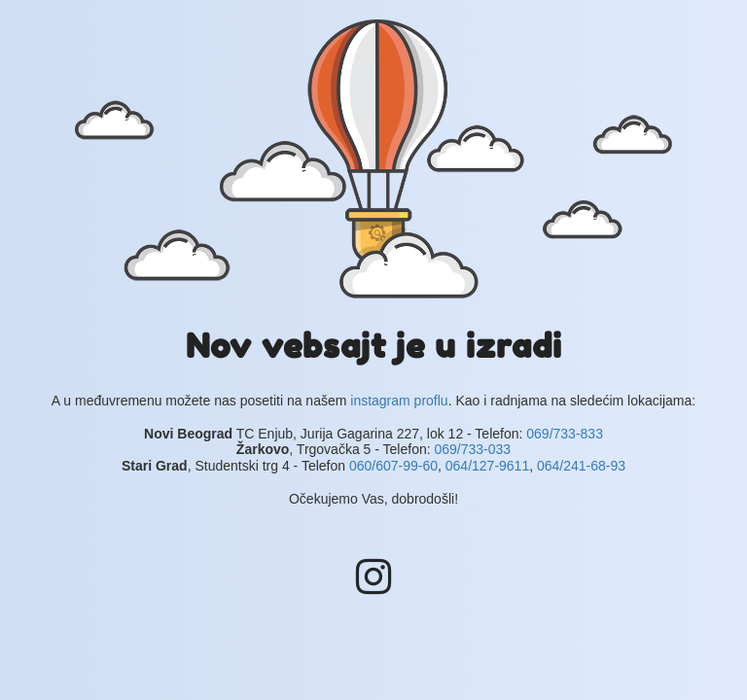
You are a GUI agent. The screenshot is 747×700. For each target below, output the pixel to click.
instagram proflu (399, 401)
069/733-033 (472, 449)
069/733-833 (565, 434)
